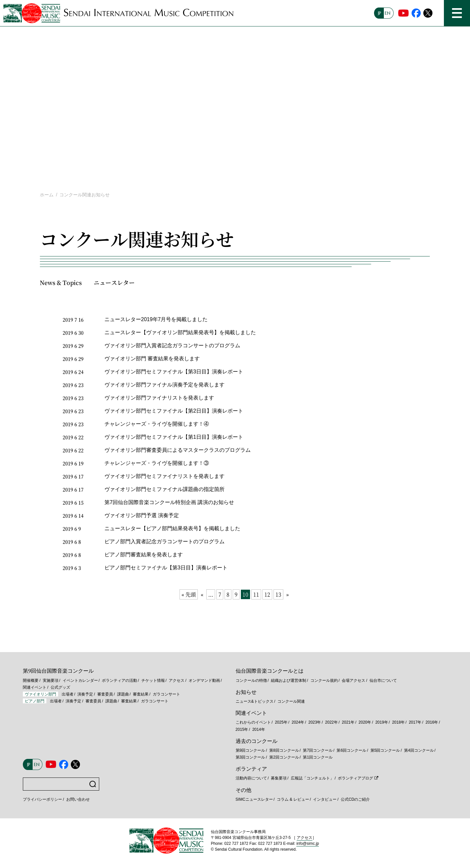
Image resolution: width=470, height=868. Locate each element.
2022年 (331, 722)
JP (380, 13)
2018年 (398, 722)
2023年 (315, 722)
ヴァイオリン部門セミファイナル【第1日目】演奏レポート (174, 437)
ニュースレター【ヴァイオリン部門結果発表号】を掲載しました (180, 332)
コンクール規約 (324, 680)
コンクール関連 (291, 701)
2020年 (365, 722)
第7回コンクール (318, 750)
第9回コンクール (251, 750)
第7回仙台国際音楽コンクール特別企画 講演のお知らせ (169, 502)
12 (267, 594)
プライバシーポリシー (42, 799)
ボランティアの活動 (119, 680)
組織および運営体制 (289, 680)
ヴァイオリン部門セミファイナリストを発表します (164, 476)
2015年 (242, 729)
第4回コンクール (419, 750)
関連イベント (35, 687)
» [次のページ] (288, 594)
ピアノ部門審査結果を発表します (144, 555)
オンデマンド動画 (204, 680)
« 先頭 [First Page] (189, 594)
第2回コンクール (284, 757)
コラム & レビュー (293, 799)
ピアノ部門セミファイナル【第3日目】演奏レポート (166, 568)
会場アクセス (353, 680)
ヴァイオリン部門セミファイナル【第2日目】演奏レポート (174, 411)
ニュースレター (114, 282)
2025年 (281, 722)
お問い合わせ (78, 799)
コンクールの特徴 (251, 680)
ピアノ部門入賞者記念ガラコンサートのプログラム (164, 541)
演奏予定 (85, 694)
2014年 (259, 729)
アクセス (177, 680)
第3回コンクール (251, 757)
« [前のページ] (202, 594)
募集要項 (279, 778)
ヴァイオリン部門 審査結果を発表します (152, 359)
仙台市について (383, 680)
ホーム (47, 195)
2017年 (415, 722)
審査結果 (141, 694)
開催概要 (31, 680)
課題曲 (123, 694)
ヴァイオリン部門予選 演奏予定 (142, 515)
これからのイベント (253, 722)
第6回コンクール (351, 750)
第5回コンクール (385, 750)
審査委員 (105, 694)
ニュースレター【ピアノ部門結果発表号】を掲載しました (172, 528)
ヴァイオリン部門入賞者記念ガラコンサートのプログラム (172, 345)
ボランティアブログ (355, 778)
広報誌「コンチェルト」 (312, 778)
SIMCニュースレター (254, 799)
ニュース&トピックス (255, 701)
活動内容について (251, 778)
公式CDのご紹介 (355, 799)
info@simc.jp (308, 843)
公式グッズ (60, 687)
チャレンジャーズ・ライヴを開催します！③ (157, 463)
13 (278, 594)
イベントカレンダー (80, 680)
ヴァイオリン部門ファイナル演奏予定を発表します (164, 385)
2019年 (382, 722)
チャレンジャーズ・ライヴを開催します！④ (157, 424)
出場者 (68, 694)
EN (388, 13)
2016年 (432, 722)
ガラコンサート (166, 694)
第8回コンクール (284, 750)
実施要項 (51, 680)
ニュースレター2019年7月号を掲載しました (156, 319)
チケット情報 (153, 680)
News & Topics (61, 282)
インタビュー (325, 799)
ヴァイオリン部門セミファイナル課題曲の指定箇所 (164, 489)
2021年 (348, 722)
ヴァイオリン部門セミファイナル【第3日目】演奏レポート (174, 372)
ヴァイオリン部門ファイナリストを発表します (159, 398)
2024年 (298, 722)
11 (256, 594)
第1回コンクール (318, 757)
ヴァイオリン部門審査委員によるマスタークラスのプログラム (178, 450)
